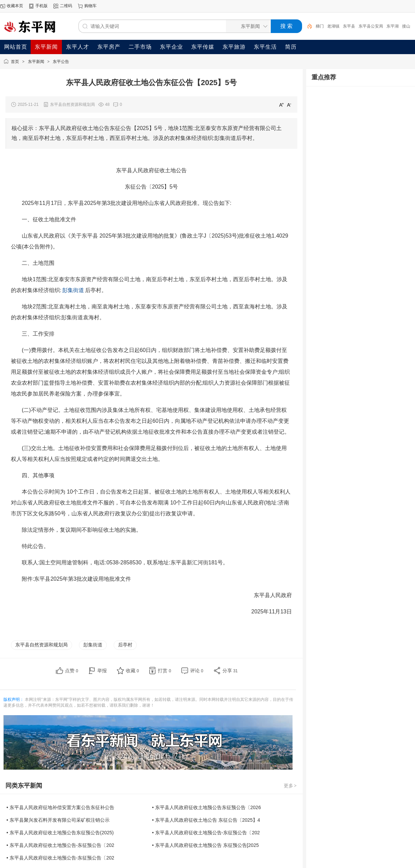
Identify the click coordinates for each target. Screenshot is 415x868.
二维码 (66, 6)
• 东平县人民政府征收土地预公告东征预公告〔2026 (206, 807)
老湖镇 (333, 26)
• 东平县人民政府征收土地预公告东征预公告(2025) (60, 833)
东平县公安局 (371, 26)
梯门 (320, 26)
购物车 (90, 6)
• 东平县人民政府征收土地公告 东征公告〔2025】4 (206, 820)
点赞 (72, 671)
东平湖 (393, 26)
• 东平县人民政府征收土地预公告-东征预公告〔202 (206, 833)
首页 (15, 62)
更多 (290, 786)
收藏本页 (15, 6)
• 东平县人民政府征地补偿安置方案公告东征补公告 (60, 807)
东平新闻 (36, 62)
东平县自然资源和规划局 (41, 645)
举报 (102, 671)
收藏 (132, 671)
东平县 (349, 26)
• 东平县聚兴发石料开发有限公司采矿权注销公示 (58, 820)
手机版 (41, 6)
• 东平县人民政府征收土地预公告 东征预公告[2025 (205, 845)
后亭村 (125, 645)
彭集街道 (93, 645)
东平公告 (61, 62)
